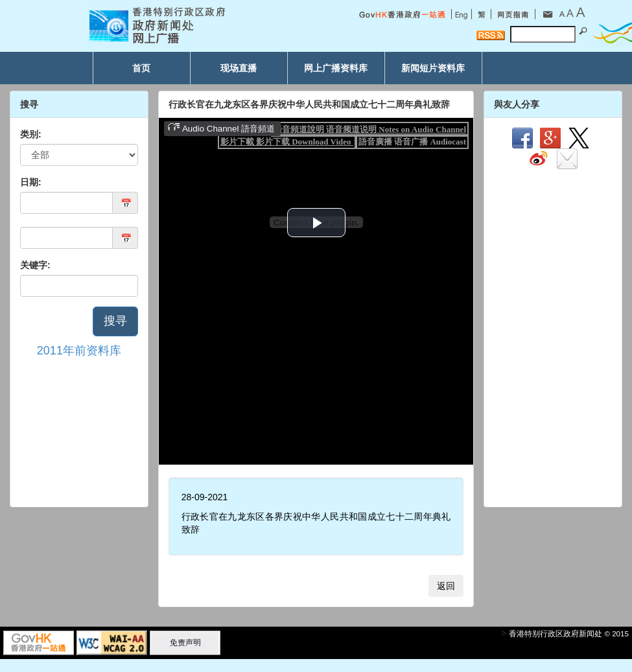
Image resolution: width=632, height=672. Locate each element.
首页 (141, 68)
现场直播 (239, 68)
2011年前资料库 (79, 351)
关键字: (35, 265)
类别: (31, 134)
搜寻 (115, 321)
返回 (446, 586)
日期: (31, 182)
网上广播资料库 (336, 68)
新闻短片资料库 (433, 68)
